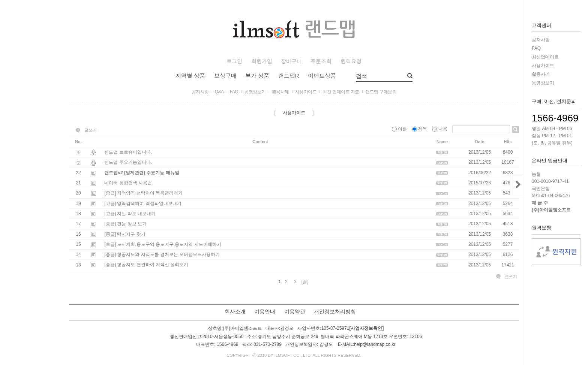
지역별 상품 (190, 76)
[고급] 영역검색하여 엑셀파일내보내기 (143, 203)
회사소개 (235, 311)
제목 (420, 129)
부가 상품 (257, 76)
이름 (400, 129)
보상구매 (225, 76)
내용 (440, 129)
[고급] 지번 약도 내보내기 (130, 214)
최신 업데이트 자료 (341, 92)
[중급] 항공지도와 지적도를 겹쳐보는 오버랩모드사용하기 (162, 254)
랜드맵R (289, 76)
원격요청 (351, 61)
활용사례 (541, 74)
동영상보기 (543, 83)
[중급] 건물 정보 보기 (125, 224)
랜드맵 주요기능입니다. (128, 163)
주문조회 (321, 61)
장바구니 (291, 61)
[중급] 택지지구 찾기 (125, 234)
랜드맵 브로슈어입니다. (128, 152)
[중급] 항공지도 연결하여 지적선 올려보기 (146, 265)
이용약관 (295, 311)
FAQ (536, 48)
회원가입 (262, 61)
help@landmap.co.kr (375, 344)
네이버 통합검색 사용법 (128, 183)
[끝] (305, 282)
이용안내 (265, 311)
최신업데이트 (545, 57)
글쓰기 (91, 130)
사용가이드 (543, 66)
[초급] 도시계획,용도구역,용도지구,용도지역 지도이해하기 (163, 244)
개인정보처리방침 (335, 311)
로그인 (234, 61)
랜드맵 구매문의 (381, 92)
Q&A (219, 92)
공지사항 (541, 40)
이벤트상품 (322, 76)
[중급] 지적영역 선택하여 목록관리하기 (143, 193)
